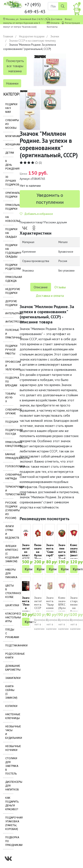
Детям (9, 153)
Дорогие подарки (9, 303)
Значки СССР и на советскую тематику (32, 41)
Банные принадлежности (9, 456)
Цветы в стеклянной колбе (9, 591)
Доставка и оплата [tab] (50, 296)
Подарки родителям (9, 267)
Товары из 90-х (9, 398)
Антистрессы (9, 322)
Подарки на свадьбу (9, 233)
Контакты (52, 27)
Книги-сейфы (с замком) (9, 692)
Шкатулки (9, 605)
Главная (8, 36)
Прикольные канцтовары (9, 444)
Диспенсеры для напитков (9, 786)
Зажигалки (9, 678)
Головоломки (9, 466)
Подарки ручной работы (9, 350)
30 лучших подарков (9, 181)
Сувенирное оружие (9, 412)
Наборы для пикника (9, 573)
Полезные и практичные (9, 334)
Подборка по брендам (9, 382)
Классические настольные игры (9, 617)
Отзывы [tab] (60, 287)
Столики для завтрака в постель (9, 766)
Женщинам (9, 144)
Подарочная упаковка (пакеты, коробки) (9, 823)
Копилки (9, 706)
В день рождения (9, 165)
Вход (68, 19)
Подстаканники (9, 646)
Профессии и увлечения (9, 366)
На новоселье (9, 219)
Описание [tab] (41, 287)
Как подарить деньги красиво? (9, 804)
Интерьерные (9, 313)
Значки (55, 36)
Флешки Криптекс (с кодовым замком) (9, 554)
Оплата (55, 23)
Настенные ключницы (9, 716)
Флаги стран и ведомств (9, 532)
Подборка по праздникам (9, 841)
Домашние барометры (9, 668)
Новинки (12, 83)
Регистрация (72, 23)
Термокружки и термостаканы (9, 491)
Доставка (56, 19)
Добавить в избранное (36, 214)
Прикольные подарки (9, 207)
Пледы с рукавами (9, 633)
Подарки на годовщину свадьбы (9, 251)
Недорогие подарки (32, 36)
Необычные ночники (9, 748)
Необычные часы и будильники (9, 732)
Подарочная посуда (9, 432)
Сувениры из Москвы (9, 124)
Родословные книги (9, 656)
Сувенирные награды (9, 477)
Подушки (9, 422)
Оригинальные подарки (9, 195)
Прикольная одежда (9, 279)
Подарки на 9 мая (9, 108)
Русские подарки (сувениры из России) (9, 510)
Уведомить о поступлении (50, 199)
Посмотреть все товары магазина (15, 66)
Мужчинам (9, 136)
